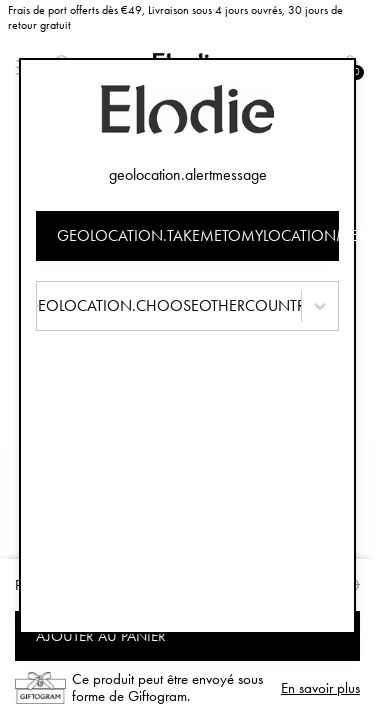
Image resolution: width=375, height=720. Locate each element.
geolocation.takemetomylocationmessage (198, 235)
